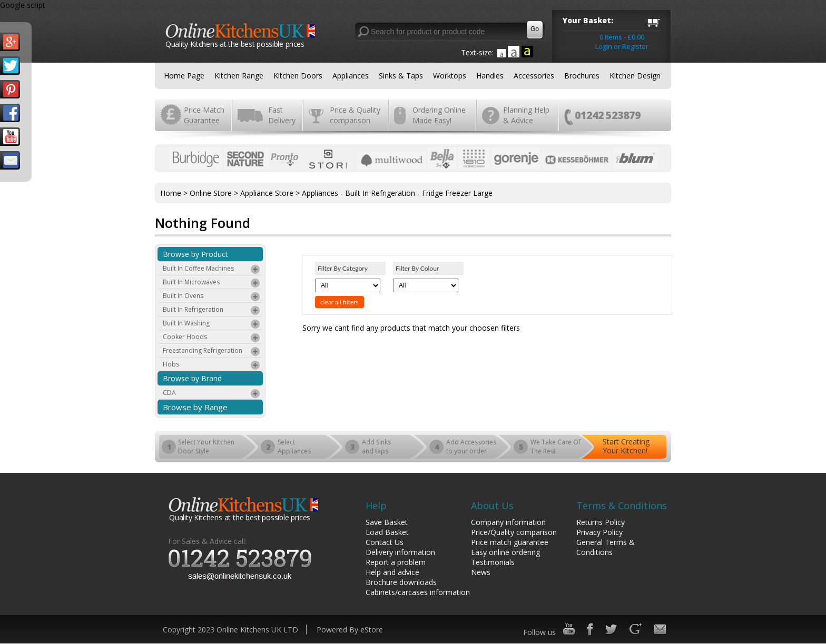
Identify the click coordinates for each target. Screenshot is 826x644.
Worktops (450, 76)
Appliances (351, 76)
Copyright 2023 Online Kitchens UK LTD (230, 630)
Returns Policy (601, 522)
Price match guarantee (510, 542)
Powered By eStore (350, 630)
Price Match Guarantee (204, 115)
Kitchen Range (239, 76)
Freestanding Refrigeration (212, 352)
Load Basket (387, 532)
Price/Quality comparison (514, 532)
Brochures (582, 76)
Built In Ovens (212, 297)
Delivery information (400, 552)
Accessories (534, 76)
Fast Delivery (282, 115)
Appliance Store (267, 193)
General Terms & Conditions (606, 547)
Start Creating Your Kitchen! (626, 446)
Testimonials (493, 562)
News (481, 572)
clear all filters (340, 302)
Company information (508, 522)
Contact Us (385, 542)
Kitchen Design (635, 76)
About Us (492, 506)
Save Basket (387, 522)
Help (376, 506)
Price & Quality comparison (355, 115)
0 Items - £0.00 (622, 37)
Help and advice (392, 572)
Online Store (211, 193)
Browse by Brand (192, 378)
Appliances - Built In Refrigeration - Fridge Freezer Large (397, 193)
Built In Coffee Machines (212, 270)
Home (171, 193)
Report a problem (396, 562)
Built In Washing (212, 324)
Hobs (212, 365)
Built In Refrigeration (212, 311)
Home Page (184, 76)
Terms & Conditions (622, 506)
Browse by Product (195, 254)
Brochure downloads (401, 582)
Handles (490, 76)
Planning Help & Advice (526, 115)
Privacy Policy (599, 532)
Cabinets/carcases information (418, 592)
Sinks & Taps (401, 76)
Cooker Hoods (212, 338)
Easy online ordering (505, 552)
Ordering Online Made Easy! (439, 115)
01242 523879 (608, 115)
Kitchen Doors (298, 76)
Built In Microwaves (212, 283)
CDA (212, 394)
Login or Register (622, 46)
